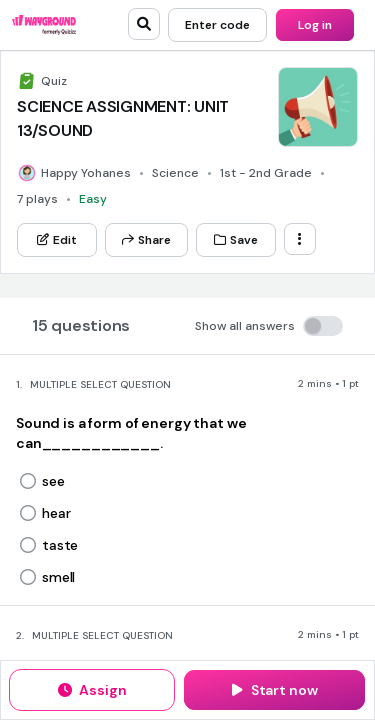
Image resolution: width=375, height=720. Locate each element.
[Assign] (92, 690)
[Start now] (274, 690)
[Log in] (315, 25)
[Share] (146, 240)
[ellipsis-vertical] (300, 239)
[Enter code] (217, 25)
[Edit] (57, 240)
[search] (144, 24)
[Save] (236, 240)
